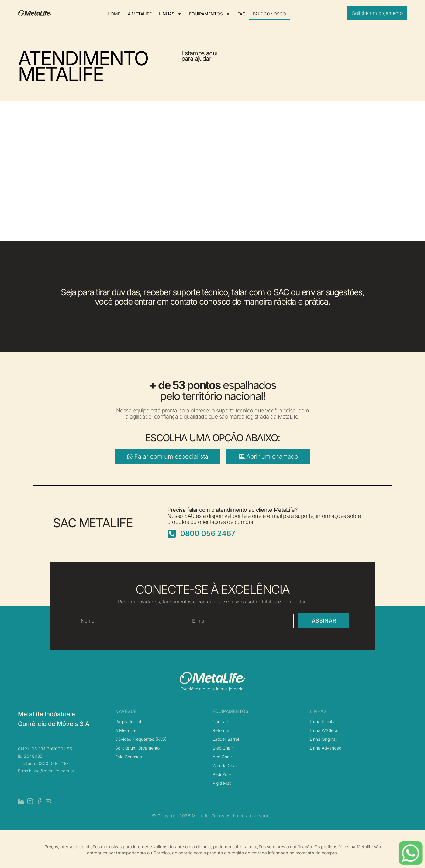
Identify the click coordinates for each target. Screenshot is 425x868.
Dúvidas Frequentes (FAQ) (141, 739)
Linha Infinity (322, 721)
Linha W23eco (324, 730)
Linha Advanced (326, 748)
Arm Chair (222, 757)
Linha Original (323, 739)
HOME (114, 14)
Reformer (222, 730)
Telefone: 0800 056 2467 (43, 763)
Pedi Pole (222, 774)
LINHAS (170, 14)
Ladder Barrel (226, 739)
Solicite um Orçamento (137, 748)
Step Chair (223, 748)
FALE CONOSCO (270, 14)
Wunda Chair (225, 765)
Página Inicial (128, 721)
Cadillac (220, 721)
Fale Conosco (129, 757)
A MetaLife (126, 730)
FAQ (242, 14)
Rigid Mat (222, 783)
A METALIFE (140, 14)
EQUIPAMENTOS (210, 14)
